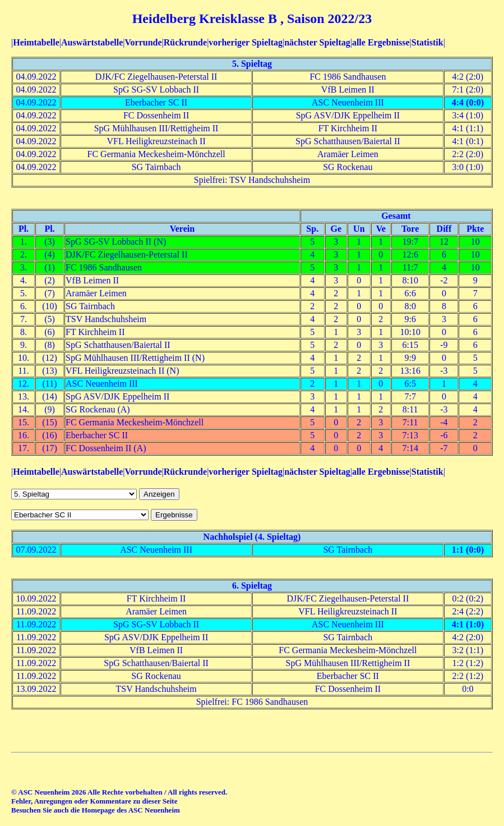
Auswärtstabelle (92, 42)
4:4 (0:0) (468, 102)
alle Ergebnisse (381, 42)
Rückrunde (185, 42)
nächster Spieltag (317, 42)
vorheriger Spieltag (246, 42)
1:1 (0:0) (468, 550)
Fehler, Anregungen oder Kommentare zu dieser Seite (94, 801)
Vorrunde (143, 42)
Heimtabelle (36, 42)
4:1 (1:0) (468, 624)
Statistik (427, 42)
